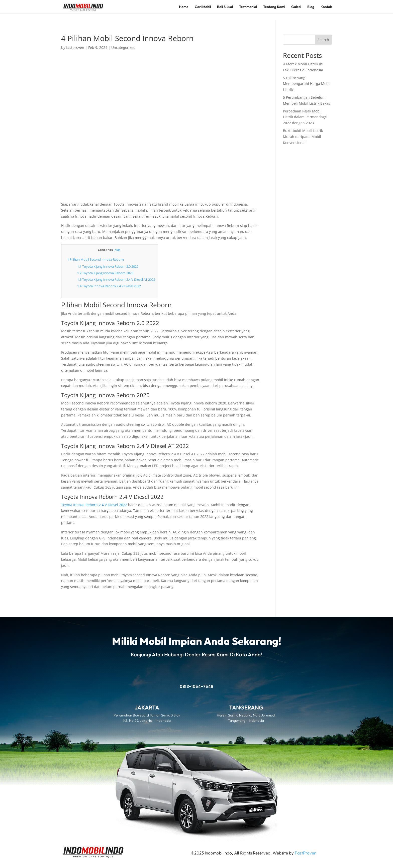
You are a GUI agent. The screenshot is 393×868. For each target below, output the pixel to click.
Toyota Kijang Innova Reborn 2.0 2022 (108, 266)
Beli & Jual (225, 7)
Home (184, 7)
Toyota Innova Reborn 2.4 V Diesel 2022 (109, 286)
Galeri (296, 7)
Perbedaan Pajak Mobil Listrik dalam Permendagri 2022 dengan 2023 (305, 117)
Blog (311, 7)
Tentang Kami (274, 7)
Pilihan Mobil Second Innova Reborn (95, 259)
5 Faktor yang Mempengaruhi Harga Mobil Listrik (307, 84)
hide (118, 250)
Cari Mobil (203, 7)
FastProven (306, 853)
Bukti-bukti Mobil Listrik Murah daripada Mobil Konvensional (303, 137)
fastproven (75, 47)
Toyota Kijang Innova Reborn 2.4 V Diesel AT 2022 (116, 279)
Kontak (326, 7)
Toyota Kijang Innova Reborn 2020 (105, 273)
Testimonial (248, 7)
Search (323, 40)
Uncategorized (123, 47)
